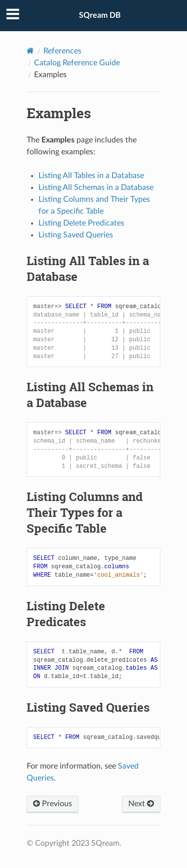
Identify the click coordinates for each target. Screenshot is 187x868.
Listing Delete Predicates (81, 223)
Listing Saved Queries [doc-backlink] (88, 707)
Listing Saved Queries (76, 235)
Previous (53, 804)
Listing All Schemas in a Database (96, 187)
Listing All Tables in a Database (91, 176)
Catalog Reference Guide (77, 63)
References (62, 51)
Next (141, 804)
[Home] (30, 51)
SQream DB (100, 15)
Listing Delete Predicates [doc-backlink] (66, 614)
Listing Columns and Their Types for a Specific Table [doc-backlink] (85, 512)
